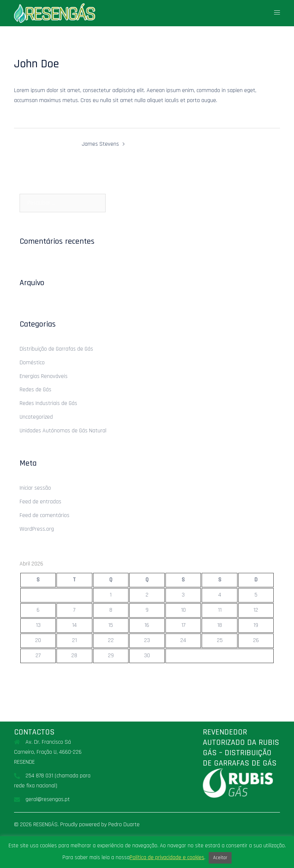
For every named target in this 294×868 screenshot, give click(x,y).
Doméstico (32, 363)
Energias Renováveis (44, 376)
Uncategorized (36, 417)
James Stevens (100, 144)
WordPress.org (37, 529)
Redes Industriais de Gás (48, 403)
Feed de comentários (45, 515)
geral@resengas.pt (48, 799)
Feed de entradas (40, 502)
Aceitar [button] (220, 858)
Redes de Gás (35, 390)
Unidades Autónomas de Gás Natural (63, 431)
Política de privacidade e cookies (167, 857)
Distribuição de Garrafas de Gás (56, 349)
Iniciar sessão (35, 488)
